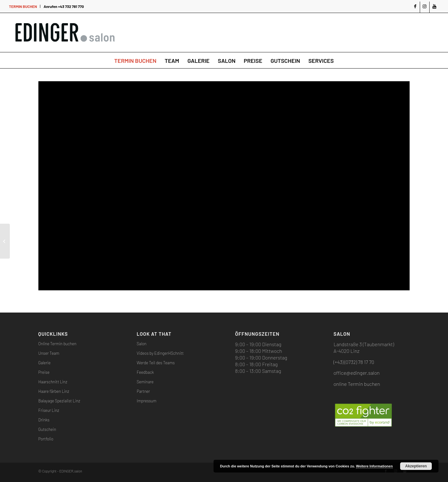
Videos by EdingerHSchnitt (160, 353)
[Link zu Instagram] (425, 7)
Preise (44, 372)
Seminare (145, 382)
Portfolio (46, 439)
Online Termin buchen (57, 344)
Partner (143, 391)
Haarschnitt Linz (53, 382)
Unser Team (49, 353)
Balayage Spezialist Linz (59, 401)
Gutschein (47, 429)
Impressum (147, 401)
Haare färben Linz (54, 391)
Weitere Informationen (374, 466)
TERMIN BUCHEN (23, 6)
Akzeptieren (416, 466)
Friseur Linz (49, 410)
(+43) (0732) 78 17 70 (354, 362)
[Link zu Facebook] (415, 7)
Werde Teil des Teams (156, 363)
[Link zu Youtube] (434, 7)
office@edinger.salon (356, 373)
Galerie (45, 363)
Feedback (145, 372)
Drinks (44, 420)
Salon (142, 344)
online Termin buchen (357, 384)
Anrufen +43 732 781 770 (64, 6)
